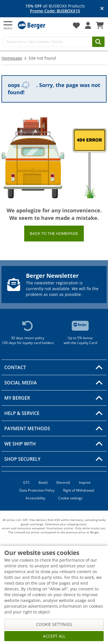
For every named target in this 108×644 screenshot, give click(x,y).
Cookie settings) (54, 624)
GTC (26, 482)
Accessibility (35, 498)
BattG (43, 482)
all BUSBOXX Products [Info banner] (55, 9)
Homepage (12, 58)
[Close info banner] (102, 9)
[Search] (48, 42)
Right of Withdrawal (79, 490)
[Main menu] (8, 25)
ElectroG (63, 482)
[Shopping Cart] (100, 25)
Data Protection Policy (37, 490)
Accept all (54, 636)
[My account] (88, 25)
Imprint (85, 482)
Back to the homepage (54, 234)
